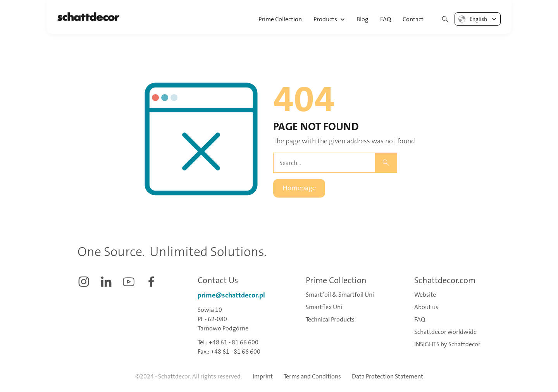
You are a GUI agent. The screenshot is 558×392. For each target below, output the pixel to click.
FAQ (386, 19)
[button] (330, 17)
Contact (413, 19)
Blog (363, 19)
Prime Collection (280, 19)
